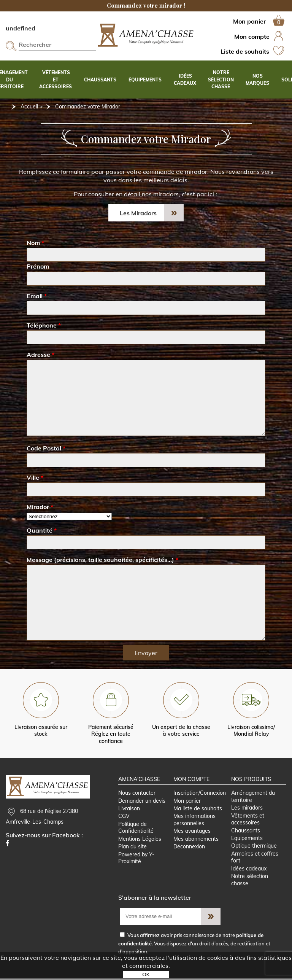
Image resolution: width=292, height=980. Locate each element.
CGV (124, 817)
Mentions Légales (140, 840)
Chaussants (246, 831)
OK (146, 974)
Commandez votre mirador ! (146, 5)
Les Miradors (138, 213)
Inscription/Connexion (200, 794)
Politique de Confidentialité (136, 828)
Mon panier (187, 801)
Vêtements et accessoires (248, 820)
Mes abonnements (196, 840)
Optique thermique (254, 847)
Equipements (247, 839)
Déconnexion (189, 848)
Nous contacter (137, 794)
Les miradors (247, 808)
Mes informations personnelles (194, 821)
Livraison (129, 809)
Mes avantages (192, 832)
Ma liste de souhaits (198, 809)
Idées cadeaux (249, 870)
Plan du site (133, 848)
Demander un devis (142, 801)
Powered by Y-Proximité (136, 859)
